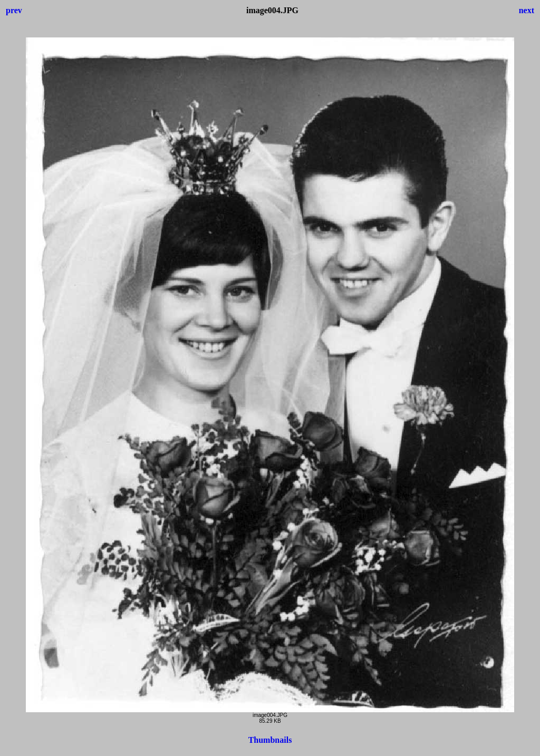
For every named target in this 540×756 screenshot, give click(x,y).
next (527, 10)
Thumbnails (270, 740)
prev (14, 10)
